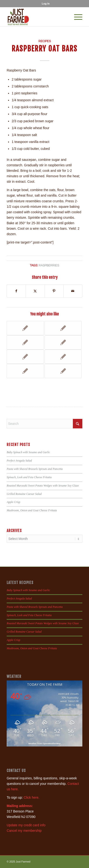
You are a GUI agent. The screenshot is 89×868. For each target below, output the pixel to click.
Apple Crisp (13, 502)
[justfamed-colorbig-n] (37, 17)
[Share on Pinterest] (54, 291)
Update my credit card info (26, 825)
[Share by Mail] (73, 291)
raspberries (49, 266)
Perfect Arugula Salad (19, 461)
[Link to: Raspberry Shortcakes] (25, 357)
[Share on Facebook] (16, 291)
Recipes (45, 41)
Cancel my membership (24, 831)
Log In (46, 4)
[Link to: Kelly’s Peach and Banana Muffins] (63, 342)
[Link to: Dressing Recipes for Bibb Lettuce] (63, 371)
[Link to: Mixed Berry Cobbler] (25, 371)
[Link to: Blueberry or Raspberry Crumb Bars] (63, 328)
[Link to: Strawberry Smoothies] (25, 328)
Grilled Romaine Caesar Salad (24, 494)
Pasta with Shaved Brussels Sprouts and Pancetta (35, 469)
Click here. (32, 797)
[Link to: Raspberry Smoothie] (25, 342)
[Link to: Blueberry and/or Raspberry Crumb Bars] (63, 357)
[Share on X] (35, 291)
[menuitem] (46, 4)
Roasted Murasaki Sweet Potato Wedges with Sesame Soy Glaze (43, 486)
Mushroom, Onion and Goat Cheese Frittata (32, 510)
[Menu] (76, 17)
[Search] (44, 424)
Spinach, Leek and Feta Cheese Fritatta (29, 477)
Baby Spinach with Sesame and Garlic (28, 452)
